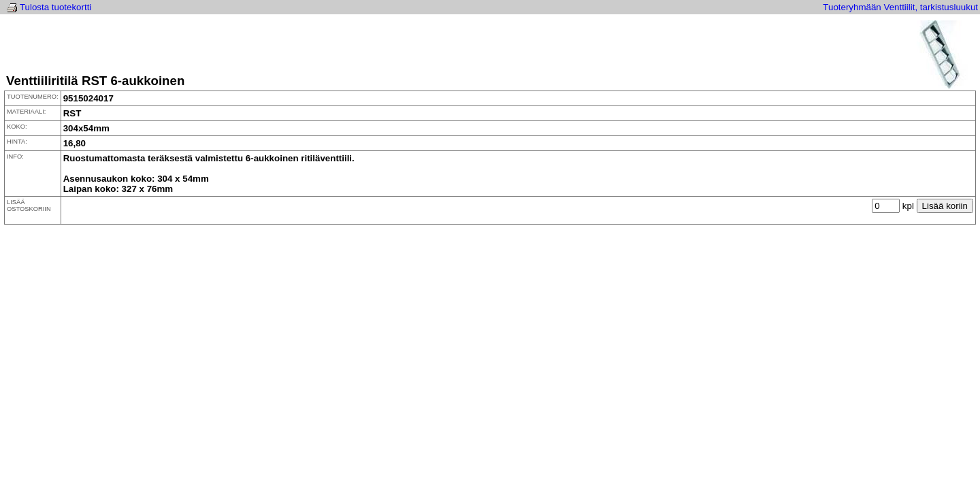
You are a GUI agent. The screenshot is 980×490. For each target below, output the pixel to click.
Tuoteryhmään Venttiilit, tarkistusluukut (900, 7)
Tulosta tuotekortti (55, 7)
